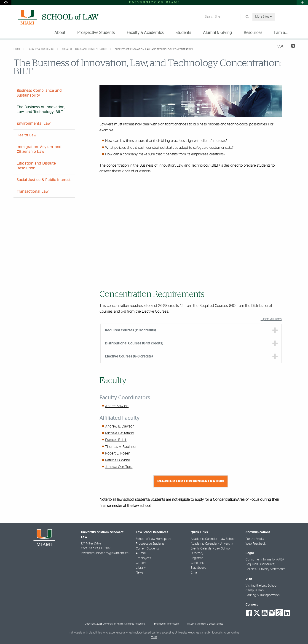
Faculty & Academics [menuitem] (145, 33)
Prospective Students (150, 544)
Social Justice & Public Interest (44, 180)
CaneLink (197, 563)
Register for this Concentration (191, 481)
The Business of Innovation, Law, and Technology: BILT (41, 110)
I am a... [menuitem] (281, 33)
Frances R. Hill (116, 440)
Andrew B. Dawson (120, 426)
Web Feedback (256, 544)
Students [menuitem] (183, 33)
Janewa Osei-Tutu (119, 467)
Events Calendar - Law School (211, 549)
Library (141, 568)
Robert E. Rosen (118, 453)
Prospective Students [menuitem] (96, 33)
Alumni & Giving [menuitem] (217, 33)
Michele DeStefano (120, 433)
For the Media (255, 539)
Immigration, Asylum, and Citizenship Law (39, 149)
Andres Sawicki (117, 406)
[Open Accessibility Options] (6, 2)
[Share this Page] (291, 47)
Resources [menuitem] (253, 33)
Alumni (141, 553)
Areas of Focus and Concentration (85, 49)
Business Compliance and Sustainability (39, 93)
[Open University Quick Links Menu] (302, 2)
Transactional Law (33, 192)
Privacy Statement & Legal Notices (205, 624)
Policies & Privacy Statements (265, 569)
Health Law (27, 135)
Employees (143, 558)
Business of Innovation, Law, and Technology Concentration (154, 49)
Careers (141, 563)
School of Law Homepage (153, 539)
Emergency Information (166, 624)
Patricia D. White (118, 460)
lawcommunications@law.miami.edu (106, 553)
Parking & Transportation (263, 595)
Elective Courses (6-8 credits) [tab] (129, 356)
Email (194, 573)
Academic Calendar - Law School (213, 539)
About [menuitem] (60, 33)
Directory (197, 553)
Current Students (147, 549)
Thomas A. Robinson (121, 447)
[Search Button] (247, 17)
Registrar (197, 558)
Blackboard (198, 568)
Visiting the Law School (261, 586)
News (139, 573)
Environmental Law (34, 124)
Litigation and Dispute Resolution (36, 166)
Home (17, 49)
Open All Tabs (271, 319)
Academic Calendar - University (212, 544)
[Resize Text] (280, 46)
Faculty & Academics (41, 49)
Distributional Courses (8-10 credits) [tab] (134, 343)
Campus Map (255, 590)
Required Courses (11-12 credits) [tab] (130, 330)
